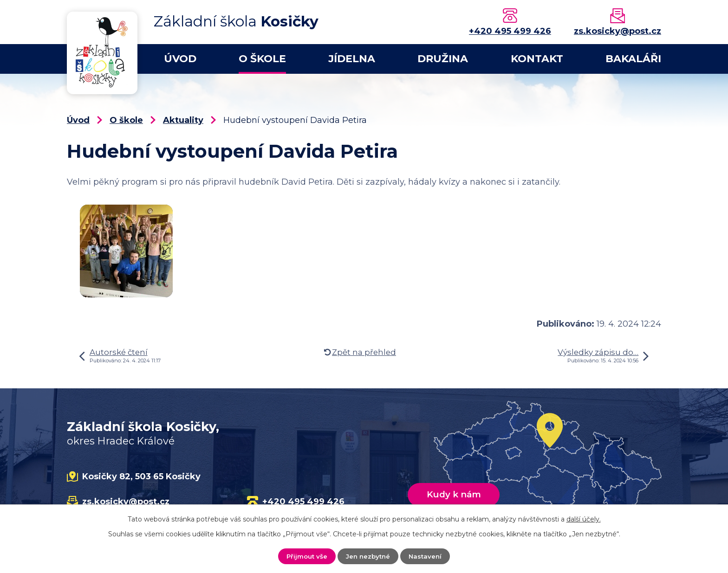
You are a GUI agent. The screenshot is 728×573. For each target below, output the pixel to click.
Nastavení (427, 556)
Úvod (180, 59)
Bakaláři (633, 59)
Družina (443, 59)
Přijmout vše (305, 556)
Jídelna (352, 59)
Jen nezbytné (368, 556)
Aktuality (183, 120)
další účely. (584, 519)
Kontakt (537, 59)
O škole (262, 59)
